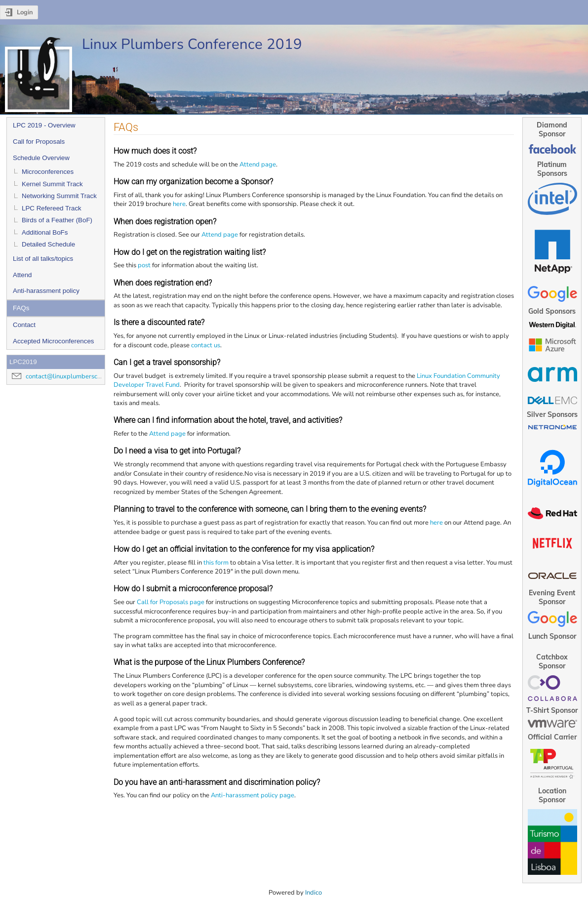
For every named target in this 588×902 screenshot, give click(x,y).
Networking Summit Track (59, 196)
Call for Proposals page (171, 602)
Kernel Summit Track (52, 184)
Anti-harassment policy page (253, 795)
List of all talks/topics (43, 259)
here (179, 204)
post (144, 265)
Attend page (258, 164)
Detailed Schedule (48, 244)
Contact (24, 325)
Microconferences (48, 172)
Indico (314, 893)
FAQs (21, 308)
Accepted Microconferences (53, 341)
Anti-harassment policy (46, 291)
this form (216, 563)
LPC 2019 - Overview (44, 125)
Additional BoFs (45, 232)
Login (25, 12)
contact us (206, 345)
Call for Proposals (39, 142)
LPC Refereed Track (52, 208)
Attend (22, 275)
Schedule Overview (41, 158)
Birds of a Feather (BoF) (57, 220)
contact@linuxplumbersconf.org (72, 376)
